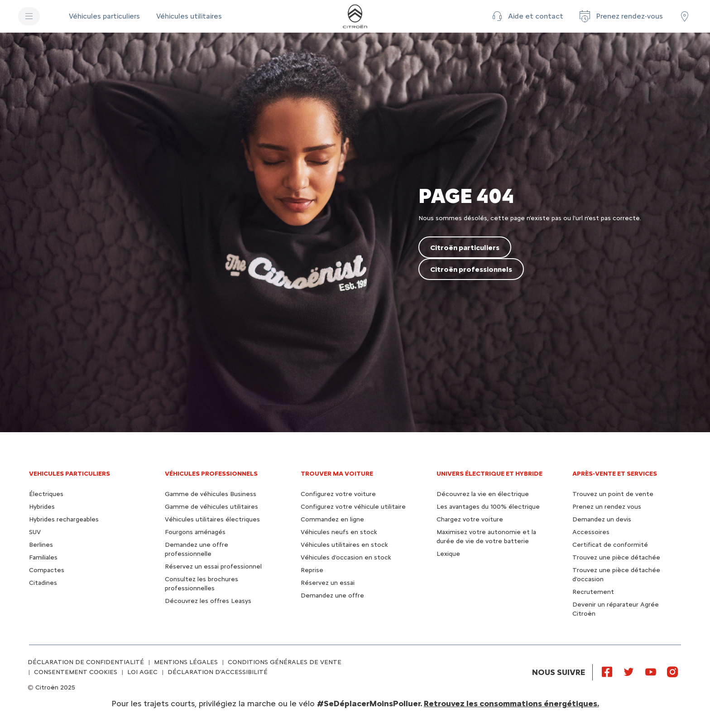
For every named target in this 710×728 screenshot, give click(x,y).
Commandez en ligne (332, 519)
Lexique (448, 554)
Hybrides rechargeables (64, 519)
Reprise (312, 570)
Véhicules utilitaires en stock (344, 545)
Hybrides (42, 507)
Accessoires (591, 532)
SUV (35, 532)
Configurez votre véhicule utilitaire (353, 507)
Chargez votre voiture (470, 519)
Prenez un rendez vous (607, 507)
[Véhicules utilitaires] (189, 16)
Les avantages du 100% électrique (488, 507)
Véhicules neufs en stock (339, 532)
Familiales (43, 557)
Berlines (41, 545)
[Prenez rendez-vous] (620, 16)
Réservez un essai (328, 583)
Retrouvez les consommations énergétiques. (511, 704)
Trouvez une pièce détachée (616, 557)
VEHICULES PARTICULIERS (70, 474)
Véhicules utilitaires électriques (212, 519)
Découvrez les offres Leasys (208, 601)
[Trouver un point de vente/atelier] (685, 16)
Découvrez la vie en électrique (483, 494)
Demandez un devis (602, 519)
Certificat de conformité (610, 545)
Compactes (47, 570)
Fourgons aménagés (195, 532)
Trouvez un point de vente (613, 494)
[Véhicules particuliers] (105, 16)
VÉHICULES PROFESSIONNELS (211, 474)
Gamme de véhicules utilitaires (211, 507)
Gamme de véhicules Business (211, 494)
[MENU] (29, 16)
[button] (527, 16)
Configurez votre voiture (338, 494)
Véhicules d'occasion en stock (346, 557)
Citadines (43, 583)
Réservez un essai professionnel (213, 566)
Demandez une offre (332, 595)
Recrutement (593, 592)
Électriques (46, 494)
